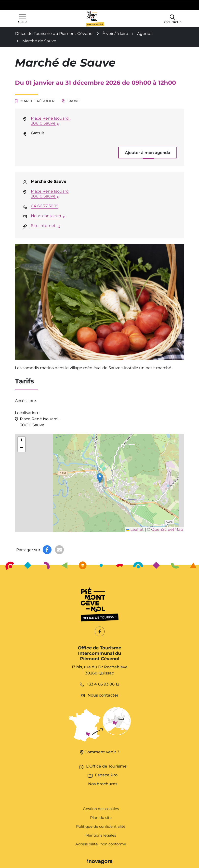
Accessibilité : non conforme (101, 844)
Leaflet (135, 529)
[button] (172, 19)
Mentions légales (101, 835)
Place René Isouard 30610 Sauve (50, 194)
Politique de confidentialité (101, 826)
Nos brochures (103, 784)
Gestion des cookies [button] (101, 809)
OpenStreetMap (167, 529)
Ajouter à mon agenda (148, 153)
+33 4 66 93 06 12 (99, 684)
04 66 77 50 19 (45, 206)
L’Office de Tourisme (106, 766)
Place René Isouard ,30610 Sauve (51, 121)
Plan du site (101, 818)
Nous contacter (48, 216)
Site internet (45, 226)
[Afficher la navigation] (22, 19)
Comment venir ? (100, 752)
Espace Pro (106, 775)
